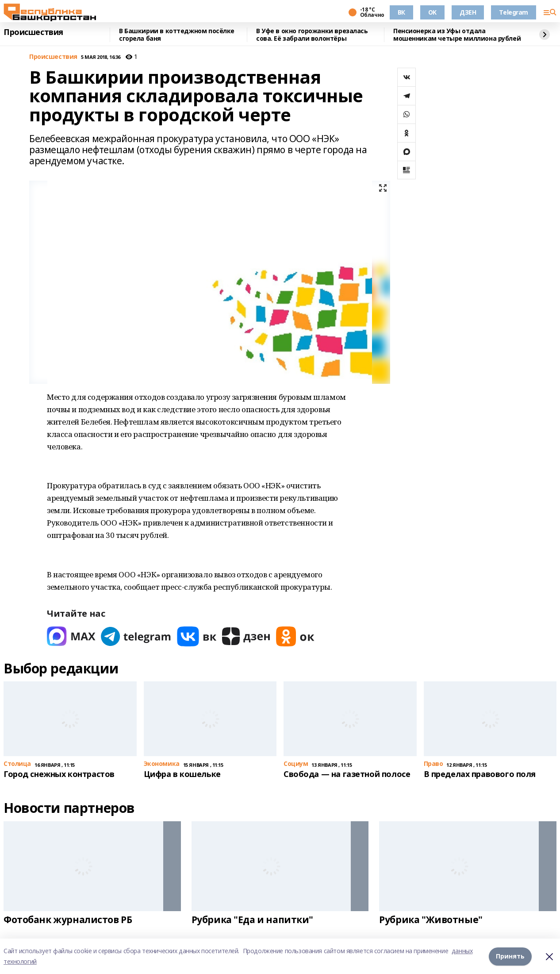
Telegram (514, 12)
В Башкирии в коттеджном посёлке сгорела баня (177, 35)
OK (432, 12)
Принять (510, 956)
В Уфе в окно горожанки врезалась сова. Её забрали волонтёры (312, 35)
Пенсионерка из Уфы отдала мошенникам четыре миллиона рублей (457, 35)
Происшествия (33, 32)
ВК (401, 12)
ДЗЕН (468, 12)
